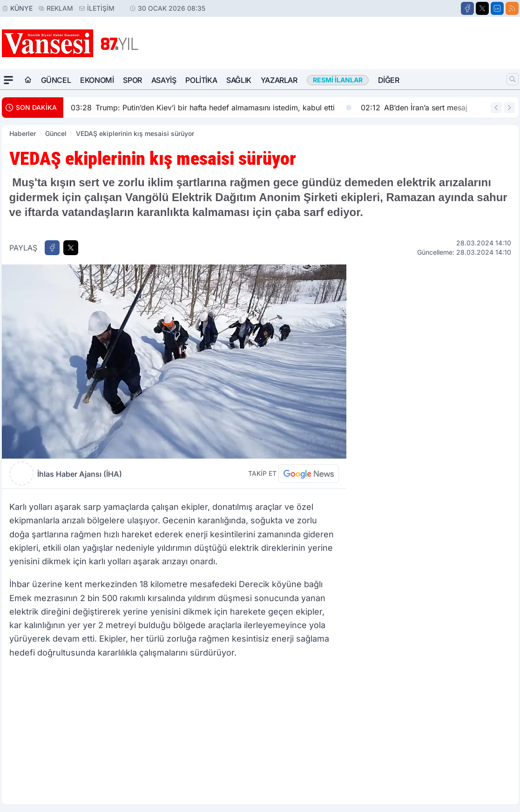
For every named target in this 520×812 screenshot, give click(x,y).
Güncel (56, 80)
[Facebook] (467, 8)
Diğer (389, 80)
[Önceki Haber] (496, 108)
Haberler (23, 133)
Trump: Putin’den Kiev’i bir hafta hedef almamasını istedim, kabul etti (211, 108)
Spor (132, 80)
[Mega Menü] (8, 80)
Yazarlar (279, 80)
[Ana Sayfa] (28, 80)
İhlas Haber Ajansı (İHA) (80, 474)
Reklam (60, 8)
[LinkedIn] (497, 8)
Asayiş (164, 80)
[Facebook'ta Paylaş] (52, 248)
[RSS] (512, 8)
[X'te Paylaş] (71, 248)
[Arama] (513, 79)
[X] (482, 8)
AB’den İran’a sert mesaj (422, 108)
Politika (201, 80)
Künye (21, 8)
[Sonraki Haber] (509, 108)
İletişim (101, 8)
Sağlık (239, 80)
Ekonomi (97, 80)
